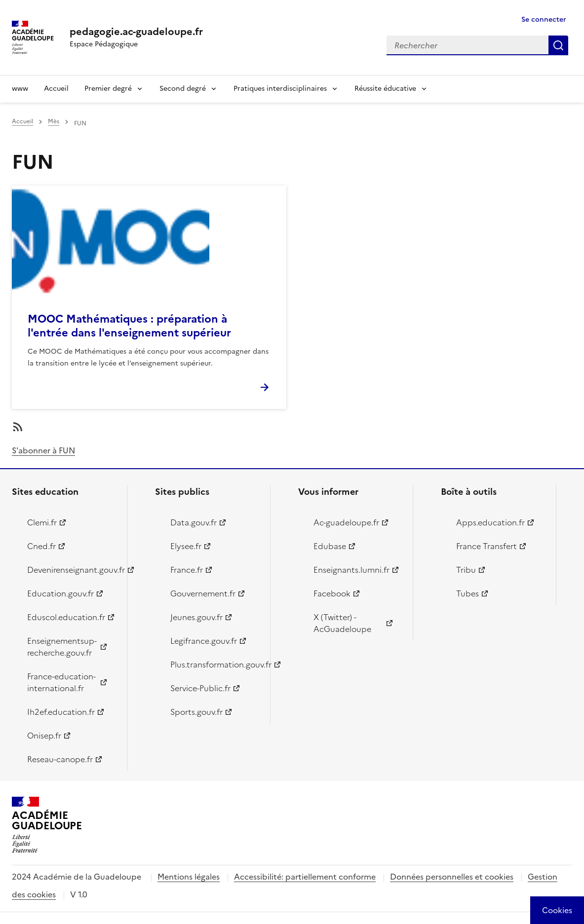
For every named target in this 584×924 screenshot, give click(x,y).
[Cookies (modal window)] (557, 910)
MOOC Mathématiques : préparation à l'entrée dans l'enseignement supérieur (129, 326)
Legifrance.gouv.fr (204, 641)
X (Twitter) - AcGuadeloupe (342, 623)
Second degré (183, 89)
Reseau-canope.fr (60, 759)
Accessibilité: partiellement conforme (305, 877)
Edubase (330, 546)
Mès (54, 121)
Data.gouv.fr (194, 522)
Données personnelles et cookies (452, 877)
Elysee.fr (186, 546)
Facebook (332, 593)
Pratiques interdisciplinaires (280, 89)
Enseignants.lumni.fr (351, 570)
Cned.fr (41, 546)
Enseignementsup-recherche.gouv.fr (62, 647)
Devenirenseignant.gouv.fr (71, 570)
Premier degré (108, 89)
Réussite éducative (385, 89)
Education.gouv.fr (60, 593)
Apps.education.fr (490, 522)
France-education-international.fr (61, 682)
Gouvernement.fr (203, 593)
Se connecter (544, 19)
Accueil (56, 89)
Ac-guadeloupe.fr (346, 522)
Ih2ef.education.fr (61, 712)
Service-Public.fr (200, 688)
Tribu (466, 570)
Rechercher (558, 45)
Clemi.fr (42, 522)
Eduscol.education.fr (66, 617)
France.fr (187, 570)
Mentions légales (189, 877)
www (20, 89)
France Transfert (487, 546)
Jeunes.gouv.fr (196, 617)
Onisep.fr (44, 736)
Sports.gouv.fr (196, 712)
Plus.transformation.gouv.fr (214, 665)
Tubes (467, 593)
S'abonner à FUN (43, 450)
